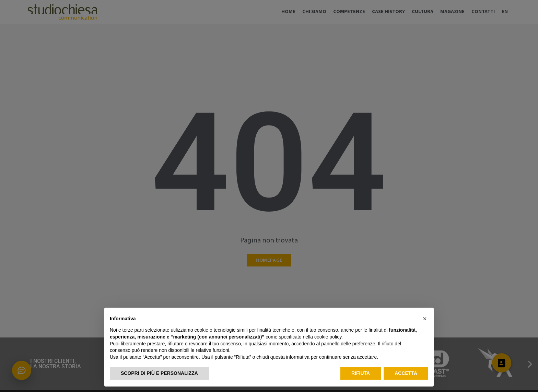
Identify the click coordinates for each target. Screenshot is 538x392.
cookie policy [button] (328, 337)
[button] (425, 319)
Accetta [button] (406, 373)
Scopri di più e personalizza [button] (159, 373)
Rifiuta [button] (361, 373)
